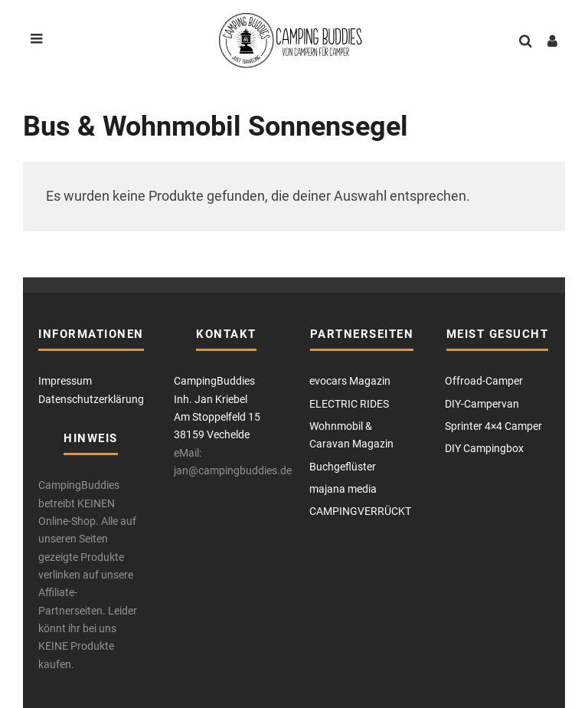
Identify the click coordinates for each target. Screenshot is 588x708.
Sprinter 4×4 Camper (493, 426)
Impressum (65, 381)
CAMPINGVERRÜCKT (360, 511)
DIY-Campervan (482, 404)
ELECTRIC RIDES (349, 404)
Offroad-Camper (484, 381)
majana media (343, 489)
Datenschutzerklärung (91, 399)
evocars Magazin (350, 381)
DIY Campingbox (484, 448)
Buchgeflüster (343, 467)
